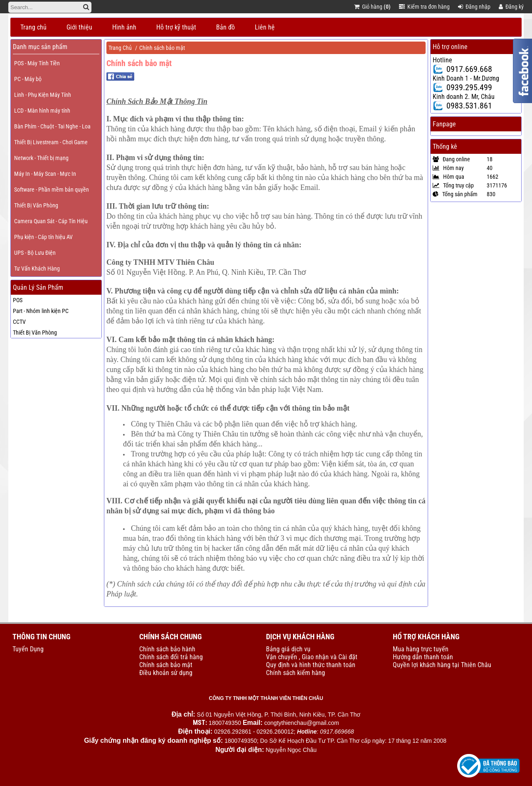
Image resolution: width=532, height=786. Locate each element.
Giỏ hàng (372, 7)
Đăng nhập (474, 7)
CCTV (19, 322)
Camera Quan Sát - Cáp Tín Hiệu (51, 221)
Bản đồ (225, 27)
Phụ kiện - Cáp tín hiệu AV (43, 237)
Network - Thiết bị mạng (41, 158)
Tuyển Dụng (28, 649)
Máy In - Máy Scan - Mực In (45, 174)
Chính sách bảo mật (162, 48)
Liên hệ (265, 27)
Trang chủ (33, 27)
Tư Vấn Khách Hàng (37, 269)
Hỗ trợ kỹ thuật (176, 27)
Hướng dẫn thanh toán (423, 657)
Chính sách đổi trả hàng (171, 657)
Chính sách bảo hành (167, 649)
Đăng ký (511, 7)
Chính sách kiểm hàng (296, 673)
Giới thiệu (79, 27)
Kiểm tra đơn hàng (424, 7)
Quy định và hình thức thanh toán (311, 665)
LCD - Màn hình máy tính (42, 111)
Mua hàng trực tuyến (421, 649)
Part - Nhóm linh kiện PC (41, 311)
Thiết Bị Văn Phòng (36, 205)
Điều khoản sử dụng (166, 673)
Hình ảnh (124, 27)
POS (18, 300)
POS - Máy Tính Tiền (37, 63)
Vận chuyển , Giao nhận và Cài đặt (312, 657)
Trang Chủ (120, 48)
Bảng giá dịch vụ (288, 649)
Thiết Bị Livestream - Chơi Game (51, 142)
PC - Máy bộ (28, 79)
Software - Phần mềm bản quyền (52, 190)
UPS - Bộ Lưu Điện (35, 253)
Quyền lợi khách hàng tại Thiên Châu (442, 665)
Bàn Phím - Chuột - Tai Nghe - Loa (52, 126)
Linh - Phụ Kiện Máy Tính (43, 95)
